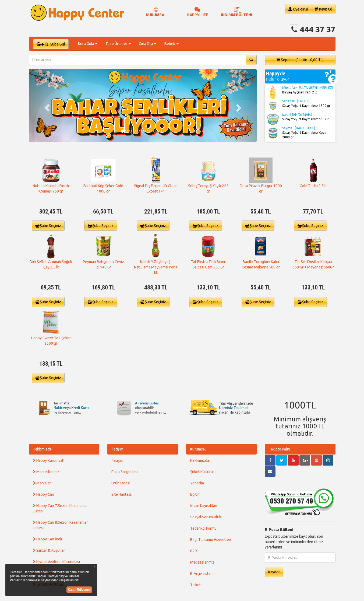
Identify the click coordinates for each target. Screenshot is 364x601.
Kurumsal (198, 449)
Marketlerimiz (46, 472)
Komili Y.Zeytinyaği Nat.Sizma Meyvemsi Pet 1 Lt (156, 267)
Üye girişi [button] (298, 9)
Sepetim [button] (300, 60)
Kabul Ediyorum (79, 590)
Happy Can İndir (48, 539)
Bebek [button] (172, 44)
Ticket (195, 585)
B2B (194, 551)
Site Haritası (121, 494)
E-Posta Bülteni (279, 530)
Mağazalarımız (202, 562)
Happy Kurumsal (48, 460)
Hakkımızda (42, 449)
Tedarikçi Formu (203, 528)
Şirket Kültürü (202, 472)
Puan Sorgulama (125, 472)
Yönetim (197, 483)
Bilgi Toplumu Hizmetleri (211, 540)
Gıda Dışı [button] (148, 44)
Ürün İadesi (121, 483)
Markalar (42, 483)
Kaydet (274, 572)
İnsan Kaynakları (204, 506)
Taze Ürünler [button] (118, 44)
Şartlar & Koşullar (49, 550)
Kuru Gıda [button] (88, 44)
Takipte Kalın (279, 449)
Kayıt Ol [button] (323, 9)
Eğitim (195, 494)
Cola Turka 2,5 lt (313, 186)
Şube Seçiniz (48, 226)
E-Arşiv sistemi (202, 574)
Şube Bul (51, 44)
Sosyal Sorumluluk (206, 517)
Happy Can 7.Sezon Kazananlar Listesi (60, 508)
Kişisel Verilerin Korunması (56, 562)
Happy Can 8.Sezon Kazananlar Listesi (60, 525)
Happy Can (43, 494)
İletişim (117, 449)
